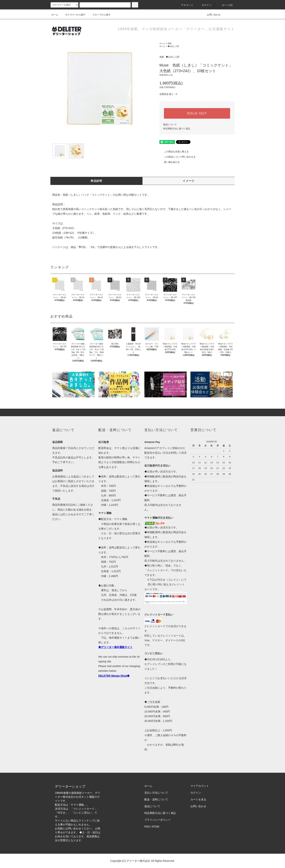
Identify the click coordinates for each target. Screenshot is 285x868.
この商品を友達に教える (174, 152)
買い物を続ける (170, 162)
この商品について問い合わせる (177, 157)
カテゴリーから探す (73, 15)
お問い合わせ (211, 15)
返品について (170, 124)
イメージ (189, 181)
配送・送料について (156, 799)
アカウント (185, 5)
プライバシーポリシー (158, 820)
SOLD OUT (197, 113)
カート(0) (225, 5)
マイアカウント (200, 786)
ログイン (204, 5)
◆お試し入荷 (173, 46)
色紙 (170, 43)
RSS (147, 827)
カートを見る (198, 799)
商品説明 (96, 181)
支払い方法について (156, 793)
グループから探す (99, 15)
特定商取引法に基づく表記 (177, 129)
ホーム (55, 15)
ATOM (156, 827)
